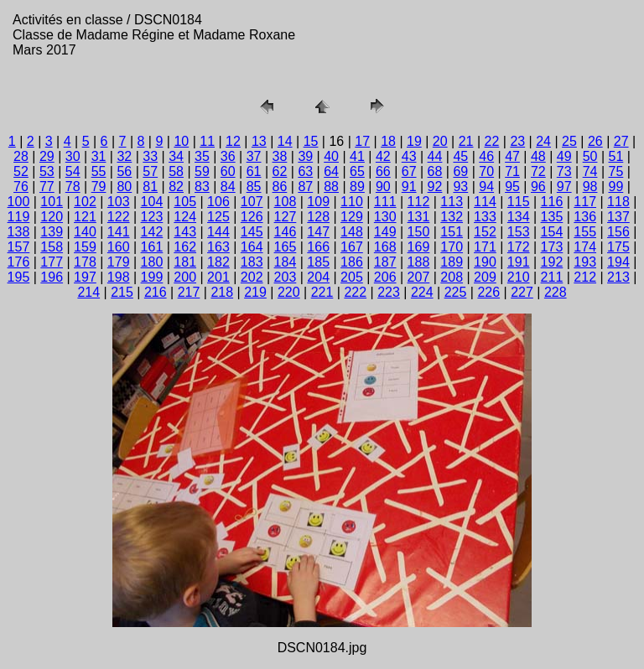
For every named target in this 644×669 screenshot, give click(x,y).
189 (452, 262)
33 (150, 156)
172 (519, 247)
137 (618, 217)
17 (362, 141)
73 (564, 171)
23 (517, 141)
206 (385, 277)
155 (585, 232)
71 (512, 171)
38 (280, 156)
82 (176, 187)
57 (150, 171)
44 (435, 156)
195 (19, 277)
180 (152, 262)
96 (538, 187)
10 (181, 141)
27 (621, 141)
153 (519, 232)
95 (512, 187)
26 (595, 141)
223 (389, 292)
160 (119, 247)
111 (385, 202)
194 (618, 262)
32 (124, 156)
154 (552, 232)
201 (218, 277)
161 (152, 247)
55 (99, 171)
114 (485, 202)
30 (73, 156)
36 (228, 156)
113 (452, 202)
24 (543, 141)
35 (202, 156)
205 (352, 277)
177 (52, 262)
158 (52, 247)
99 (616, 187)
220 (289, 292)
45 (460, 156)
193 (585, 262)
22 (492, 141)
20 (440, 141)
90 (383, 187)
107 (252, 202)
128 (318, 217)
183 (252, 262)
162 (185, 247)
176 (19, 262)
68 (435, 171)
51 (616, 156)
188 (419, 262)
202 (252, 277)
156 (618, 232)
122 (119, 217)
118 (618, 202)
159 (85, 247)
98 (590, 187)
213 (618, 277)
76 (21, 187)
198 (119, 277)
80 (124, 187)
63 (305, 171)
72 (538, 171)
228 (556, 292)
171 (485, 247)
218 (222, 292)
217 (189, 292)
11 (207, 141)
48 (538, 156)
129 (352, 217)
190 (485, 262)
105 (185, 202)
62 (280, 171)
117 (585, 202)
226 (488, 292)
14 (285, 141)
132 (452, 217)
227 (522, 292)
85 (254, 187)
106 (218, 202)
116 (552, 202)
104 (152, 202)
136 (585, 217)
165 (286, 247)
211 (552, 277)
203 (286, 277)
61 (254, 171)
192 (552, 262)
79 (99, 187)
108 (286, 202)
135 (552, 217)
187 (385, 262)
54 (73, 171)
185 (318, 262)
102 (85, 202)
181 (185, 262)
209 (485, 277)
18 (388, 141)
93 (460, 187)
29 (47, 156)
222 (355, 292)
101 (52, 202)
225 (456, 292)
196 (52, 277)
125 (218, 217)
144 (218, 232)
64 (331, 171)
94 (486, 187)
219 (255, 292)
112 (419, 202)
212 (585, 277)
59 (202, 171)
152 (485, 232)
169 (419, 247)
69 (460, 171)
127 (286, 217)
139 (52, 232)
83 (202, 187)
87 (305, 187)
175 (618, 247)
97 (564, 187)
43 (409, 156)
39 (305, 156)
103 (119, 202)
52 (21, 171)
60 (228, 171)
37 (254, 156)
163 (218, 247)
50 (590, 156)
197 (85, 277)
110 (352, 202)
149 (385, 232)
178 (85, 262)
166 (318, 247)
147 (318, 232)
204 (318, 277)
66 (383, 171)
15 (311, 141)
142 (152, 232)
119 (19, 217)
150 (419, 232)
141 (119, 232)
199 (152, 277)
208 (452, 277)
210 (519, 277)
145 (252, 232)
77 (47, 187)
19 (414, 141)
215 (122, 292)
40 (331, 156)
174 (585, 247)
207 (419, 277)
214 (88, 292)
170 (452, 247)
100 (19, 202)
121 (85, 217)
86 (280, 187)
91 (409, 187)
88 (331, 187)
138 (19, 232)
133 (485, 217)
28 (21, 156)
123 (152, 217)
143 (185, 232)
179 (119, 262)
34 (176, 156)
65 (357, 171)
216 (156, 292)
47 (512, 156)
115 (519, 202)
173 (552, 247)
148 (352, 232)
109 (318, 202)
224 (422, 292)
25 (569, 141)
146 (286, 232)
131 (419, 217)
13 (259, 141)
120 (52, 217)
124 (185, 217)
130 (385, 217)
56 (124, 171)
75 (616, 171)
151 (452, 232)
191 (519, 262)
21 (466, 141)
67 (409, 171)
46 (486, 156)
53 (47, 171)
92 (435, 187)
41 (357, 156)
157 (19, 247)
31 (99, 156)
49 (564, 156)
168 (385, 247)
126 (252, 217)
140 (85, 232)
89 (357, 187)
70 (486, 171)
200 (185, 277)
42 (383, 156)
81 (150, 187)
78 (73, 187)
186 (352, 262)
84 (228, 187)
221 (322, 292)
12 (233, 141)
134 (519, 217)
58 (176, 171)
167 (352, 247)
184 (286, 262)
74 (590, 171)
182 (218, 262)
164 (252, 247)
